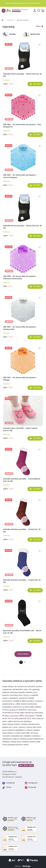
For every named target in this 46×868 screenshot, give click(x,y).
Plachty (26, 695)
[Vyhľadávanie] (39, 11)
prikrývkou (32, 710)
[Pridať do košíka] (35, 84)
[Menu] (4, 11)
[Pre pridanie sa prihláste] (40, 45)
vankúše (12, 710)
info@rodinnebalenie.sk (17, 762)
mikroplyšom (30, 716)
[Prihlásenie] (35, 11)
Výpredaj (10, 20)
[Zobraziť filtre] (40, 27)
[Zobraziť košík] (43, 11)
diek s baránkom (12, 716)
